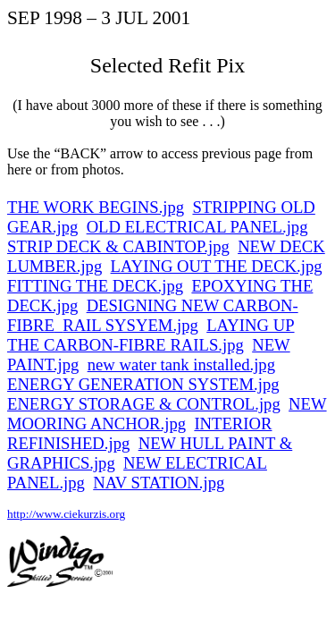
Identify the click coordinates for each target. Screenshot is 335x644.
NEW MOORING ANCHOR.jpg (167, 414)
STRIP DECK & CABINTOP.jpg (118, 246)
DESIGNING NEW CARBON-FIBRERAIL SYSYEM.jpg (153, 315)
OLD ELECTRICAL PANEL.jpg (197, 227)
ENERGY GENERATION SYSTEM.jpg (143, 384)
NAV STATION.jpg (159, 483)
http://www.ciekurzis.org (66, 514)
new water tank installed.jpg (181, 364)
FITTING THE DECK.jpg (95, 286)
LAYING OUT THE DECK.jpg (217, 266)
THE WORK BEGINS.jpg (96, 207)
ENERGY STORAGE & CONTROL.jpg (144, 404)
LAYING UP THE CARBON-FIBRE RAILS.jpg (151, 335)
